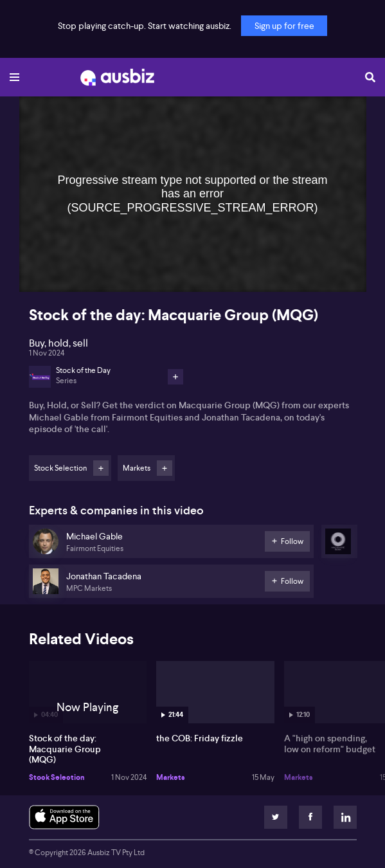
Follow (101, 468)
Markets (171, 777)
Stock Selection (57, 777)
